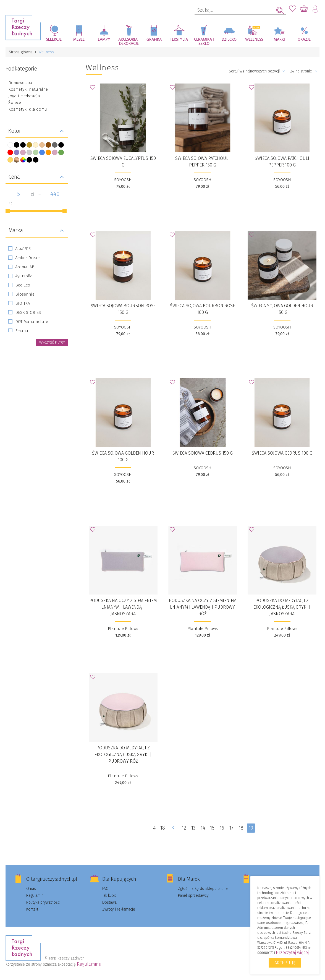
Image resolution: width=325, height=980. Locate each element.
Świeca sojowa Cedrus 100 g (282, 453)
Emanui (22, 331)
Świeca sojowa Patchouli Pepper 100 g (282, 162)
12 (184, 828)
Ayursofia (24, 276)
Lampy (104, 40)
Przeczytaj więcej (292, 952)
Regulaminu (89, 964)
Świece (15, 103)
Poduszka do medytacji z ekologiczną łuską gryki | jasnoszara (282, 607)
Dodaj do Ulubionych (94, 89)
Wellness (254, 40)
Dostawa (109, 902)
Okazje (304, 40)
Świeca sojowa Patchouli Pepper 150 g (202, 162)
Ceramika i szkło (204, 42)
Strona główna (21, 52)
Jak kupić (109, 896)
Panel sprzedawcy (193, 896)
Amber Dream (28, 258)
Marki (279, 40)
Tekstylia (179, 40)
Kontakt (32, 909)
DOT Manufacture (32, 322)
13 (193, 828)
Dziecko (229, 40)
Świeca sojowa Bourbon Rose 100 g (202, 309)
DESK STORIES (28, 312)
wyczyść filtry (52, 342)
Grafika (154, 40)
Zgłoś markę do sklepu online (203, 889)
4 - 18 (159, 828)
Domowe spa (20, 83)
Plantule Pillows (123, 629)
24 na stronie (304, 71)
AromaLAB (25, 267)
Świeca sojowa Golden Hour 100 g (123, 456)
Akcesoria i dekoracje (129, 42)
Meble (79, 40)
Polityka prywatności (43, 902)
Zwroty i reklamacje (119, 909)
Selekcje (54, 40)
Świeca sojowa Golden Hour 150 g (282, 309)
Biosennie (25, 294)
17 (231, 828)
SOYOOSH (123, 180)
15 (212, 828)
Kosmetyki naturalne (28, 89)
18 (241, 828)
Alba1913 (23, 249)
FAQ (105, 889)
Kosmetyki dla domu (28, 109)
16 (222, 828)
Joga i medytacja (24, 96)
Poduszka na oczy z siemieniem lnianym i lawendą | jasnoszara (123, 607)
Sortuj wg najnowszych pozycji (257, 71)
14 (203, 828)
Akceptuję (285, 963)
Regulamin (35, 896)
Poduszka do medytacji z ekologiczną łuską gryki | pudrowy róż (123, 754)
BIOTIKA (23, 303)
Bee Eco (23, 285)
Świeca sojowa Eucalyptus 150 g (123, 162)
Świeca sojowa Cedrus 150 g (203, 453)
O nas (31, 889)
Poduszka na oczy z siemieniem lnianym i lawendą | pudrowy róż (203, 607)
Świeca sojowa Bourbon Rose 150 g (123, 309)
